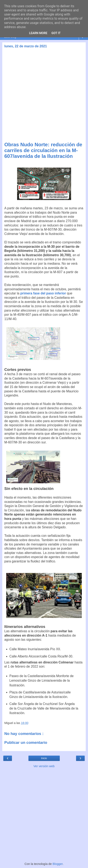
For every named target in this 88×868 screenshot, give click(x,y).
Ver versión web (44, 766)
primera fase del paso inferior (43, 293)
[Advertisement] (44, 96)
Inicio (44, 758)
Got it (56, 33)
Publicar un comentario (26, 742)
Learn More (38, 33)
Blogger (58, 864)
